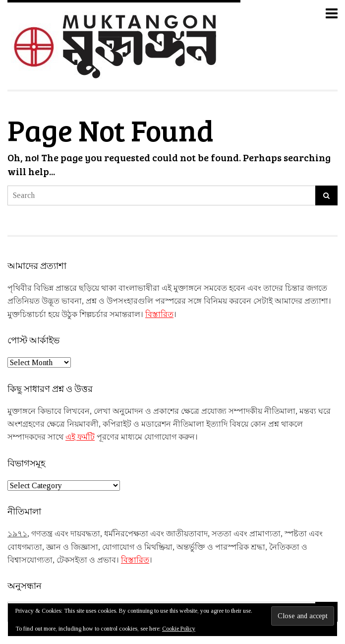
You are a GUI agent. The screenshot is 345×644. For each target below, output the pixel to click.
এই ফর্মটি (80, 437)
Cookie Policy (179, 629)
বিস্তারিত (159, 314)
